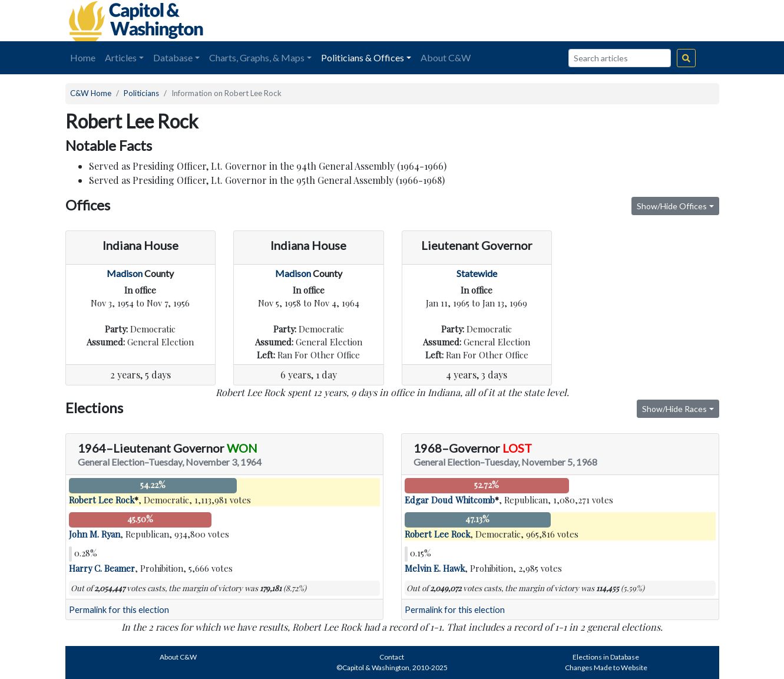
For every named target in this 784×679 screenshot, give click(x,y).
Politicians (141, 93)
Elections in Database (606, 657)
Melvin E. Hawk (435, 568)
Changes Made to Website (606, 668)
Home (83, 57)
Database (173, 57)
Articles (121, 57)
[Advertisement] (587, 21)
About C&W (446, 57)
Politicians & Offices (363, 57)
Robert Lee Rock (102, 500)
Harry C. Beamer (102, 568)
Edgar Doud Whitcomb (450, 500)
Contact (392, 657)
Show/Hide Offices (672, 206)
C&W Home (91, 93)
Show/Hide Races (674, 409)
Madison (125, 273)
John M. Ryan (95, 534)
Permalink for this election (119, 610)
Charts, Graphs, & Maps (257, 57)
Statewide (477, 273)
